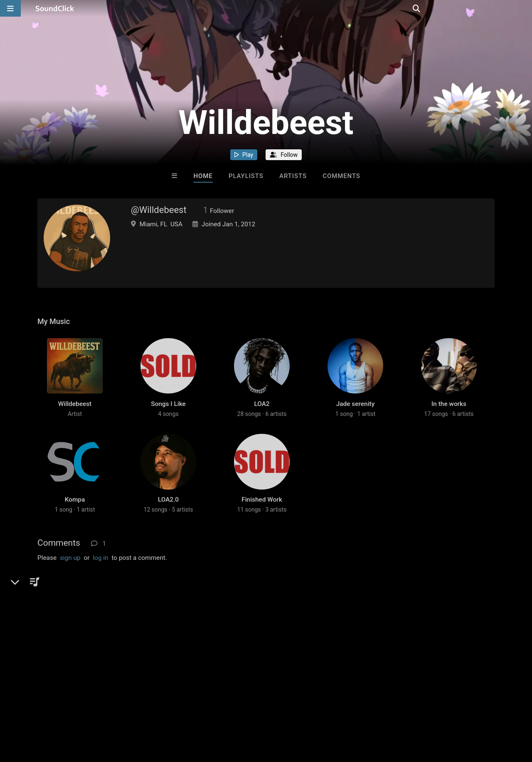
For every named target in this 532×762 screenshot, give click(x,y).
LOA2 (262, 417)
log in (100, 584)
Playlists (246, 176)
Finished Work (262, 525)
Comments (341, 176)
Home (203, 176)
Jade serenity (355, 417)
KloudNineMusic (89, 610)
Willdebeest (75, 417)
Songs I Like (168, 417)
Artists (293, 176)
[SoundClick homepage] (55, 8)
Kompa (75, 525)
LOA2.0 (168, 525)
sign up (70, 584)
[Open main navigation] (10, 8)
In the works (449, 417)
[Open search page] (524, 8)
